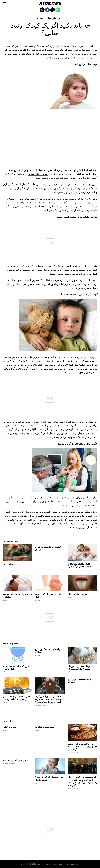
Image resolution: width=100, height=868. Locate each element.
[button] (4, 3)
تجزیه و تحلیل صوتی (38, 174)
